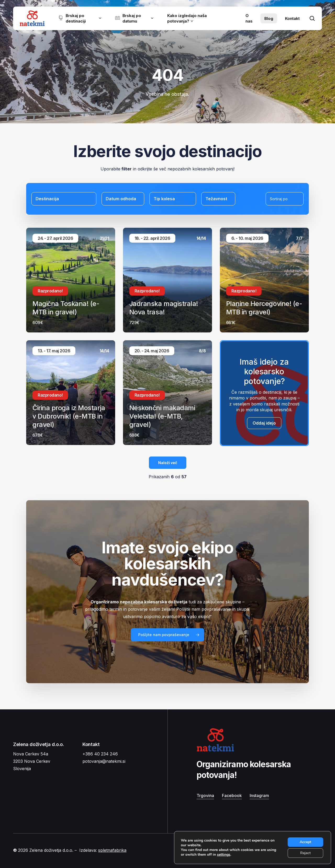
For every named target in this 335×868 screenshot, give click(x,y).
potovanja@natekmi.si (104, 761)
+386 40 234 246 (100, 754)
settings (224, 855)
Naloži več (168, 463)
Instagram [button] (259, 795)
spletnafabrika (112, 850)
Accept (305, 842)
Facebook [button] (232, 795)
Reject (305, 853)
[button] (167, 635)
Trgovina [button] (205, 795)
